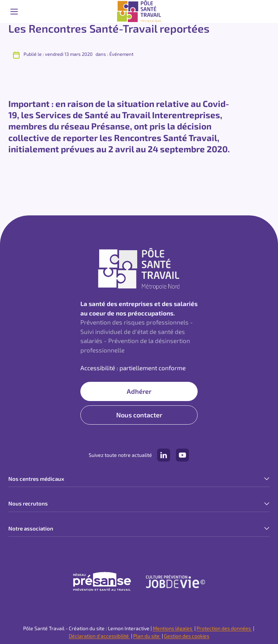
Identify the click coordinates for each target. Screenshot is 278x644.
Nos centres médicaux (36, 479)
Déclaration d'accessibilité (99, 636)
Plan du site (147, 636)
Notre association (31, 528)
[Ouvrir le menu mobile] (14, 12)
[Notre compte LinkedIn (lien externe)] (164, 455)
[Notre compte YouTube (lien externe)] (182, 455)
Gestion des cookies (187, 636)
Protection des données (224, 628)
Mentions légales (173, 628)
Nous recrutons (28, 503)
